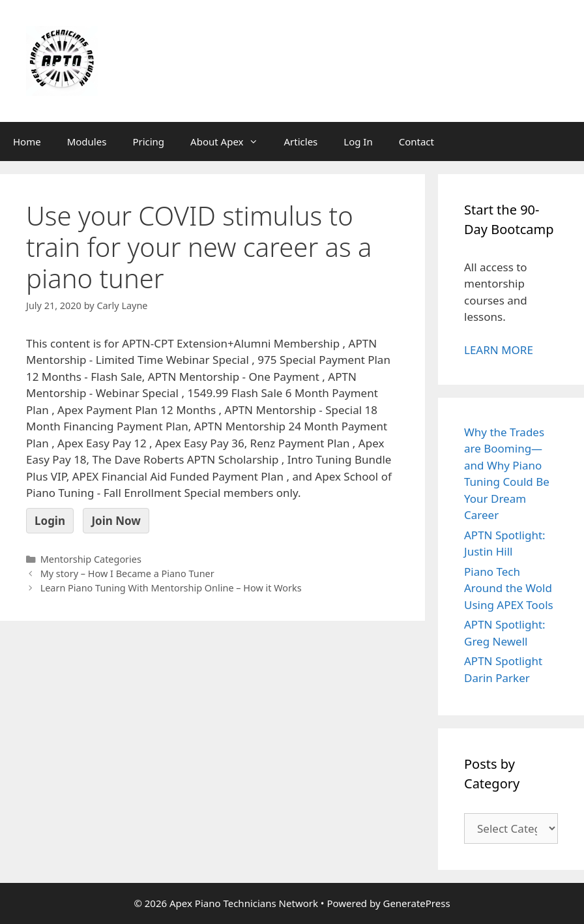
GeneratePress (416, 903)
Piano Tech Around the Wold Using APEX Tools (509, 588)
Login (50, 521)
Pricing (148, 142)
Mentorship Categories (91, 559)
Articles (301, 142)
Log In (358, 142)
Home (27, 142)
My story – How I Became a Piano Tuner (127, 574)
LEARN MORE (499, 350)
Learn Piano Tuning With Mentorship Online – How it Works (171, 588)
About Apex (230, 142)
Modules (87, 142)
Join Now (116, 521)
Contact (416, 142)
